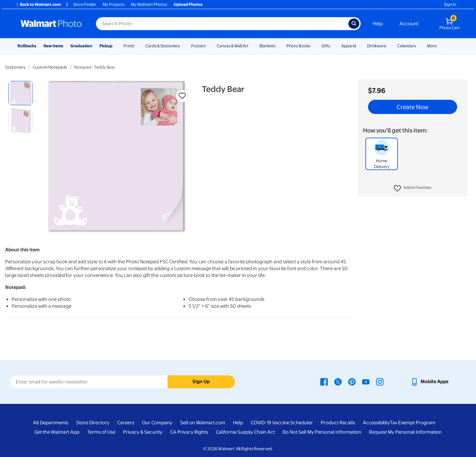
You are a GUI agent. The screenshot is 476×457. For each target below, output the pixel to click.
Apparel (349, 46)
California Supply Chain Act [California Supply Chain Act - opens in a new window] (245, 432)
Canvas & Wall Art (233, 46)
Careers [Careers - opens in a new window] (126, 423)
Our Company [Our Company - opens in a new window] (157, 423)
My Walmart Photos (149, 4)
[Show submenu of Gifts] (333, 46)
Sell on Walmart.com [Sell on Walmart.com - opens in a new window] (203, 423)
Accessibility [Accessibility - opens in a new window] (376, 423)
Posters (198, 46)
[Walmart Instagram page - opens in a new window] (380, 382)
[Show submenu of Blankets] (278, 46)
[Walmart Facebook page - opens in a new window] (324, 382)
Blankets (267, 46)
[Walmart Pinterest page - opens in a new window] (352, 382)
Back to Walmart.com (38, 4)
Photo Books (298, 46)
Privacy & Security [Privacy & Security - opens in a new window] (143, 432)
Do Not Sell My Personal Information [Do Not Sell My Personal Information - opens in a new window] (322, 432)
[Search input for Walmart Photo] (222, 24)
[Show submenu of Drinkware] (389, 46)
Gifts (326, 46)
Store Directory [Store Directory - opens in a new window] (93, 423)
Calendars (407, 46)
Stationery (15, 67)
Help (378, 24)
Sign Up (201, 382)
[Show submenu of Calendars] (419, 46)
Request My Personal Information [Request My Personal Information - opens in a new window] (405, 432)
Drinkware (377, 46)
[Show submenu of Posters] (209, 46)
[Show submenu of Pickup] (115, 46)
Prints (129, 46)
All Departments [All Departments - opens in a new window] (51, 423)
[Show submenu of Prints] (137, 46)
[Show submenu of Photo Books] (313, 46)
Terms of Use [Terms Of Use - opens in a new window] (101, 432)
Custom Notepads (50, 67)
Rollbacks (27, 46)
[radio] (21, 93)
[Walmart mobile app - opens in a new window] (430, 382)
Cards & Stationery (163, 46)
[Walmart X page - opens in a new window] (338, 382)
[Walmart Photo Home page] (51, 24)
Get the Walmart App (57, 432)
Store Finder (85, 4)
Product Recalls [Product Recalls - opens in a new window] (338, 423)
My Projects (114, 4)
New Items (53, 46)
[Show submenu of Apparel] (359, 46)
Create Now (412, 107)
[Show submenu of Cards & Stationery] (183, 46)
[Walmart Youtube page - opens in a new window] (366, 382)
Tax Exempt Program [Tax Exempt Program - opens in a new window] (412, 423)
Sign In (450, 4)
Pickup (106, 46)
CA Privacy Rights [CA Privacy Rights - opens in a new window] (189, 432)
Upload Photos (188, 4)
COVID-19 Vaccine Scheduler (282, 423)
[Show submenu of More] (440, 46)
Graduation (81, 46)
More (432, 46)
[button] (413, 189)
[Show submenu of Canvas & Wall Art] (251, 46)
